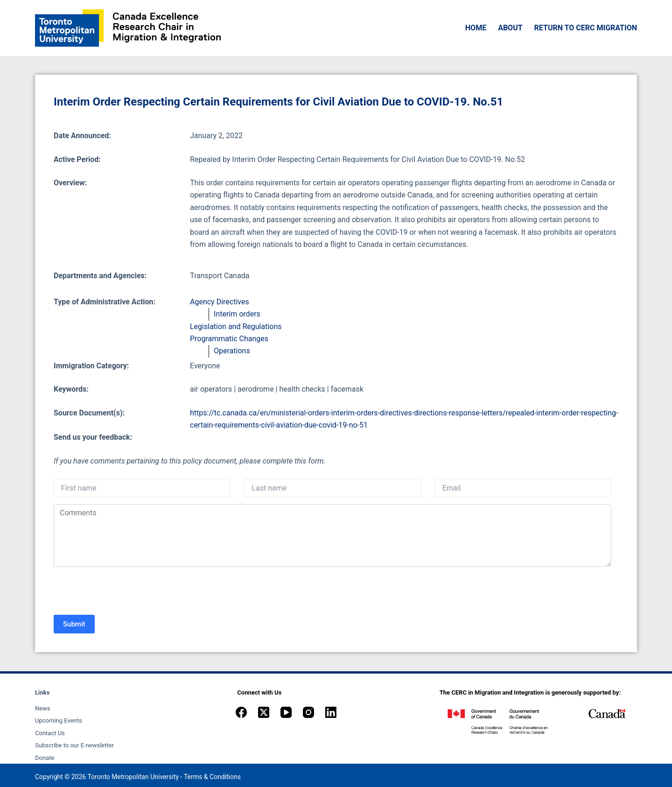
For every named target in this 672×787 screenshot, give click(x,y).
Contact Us (50, 733)
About (510, 28)
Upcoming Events (59, 720)
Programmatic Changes (229, 339)
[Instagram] (308, 712)
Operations (232, 351)
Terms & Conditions (212, 777)
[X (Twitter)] (264, 712)
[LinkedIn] (331, 712)
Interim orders (237, 314)
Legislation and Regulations (236, 327)
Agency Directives (220, 302)
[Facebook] (241, 712)
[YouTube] (286, 712)
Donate (45, 758)
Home (476, 28)
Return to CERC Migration (586, 28)
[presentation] (125, 592)
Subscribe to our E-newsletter (74, 745)
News (43, 708)
